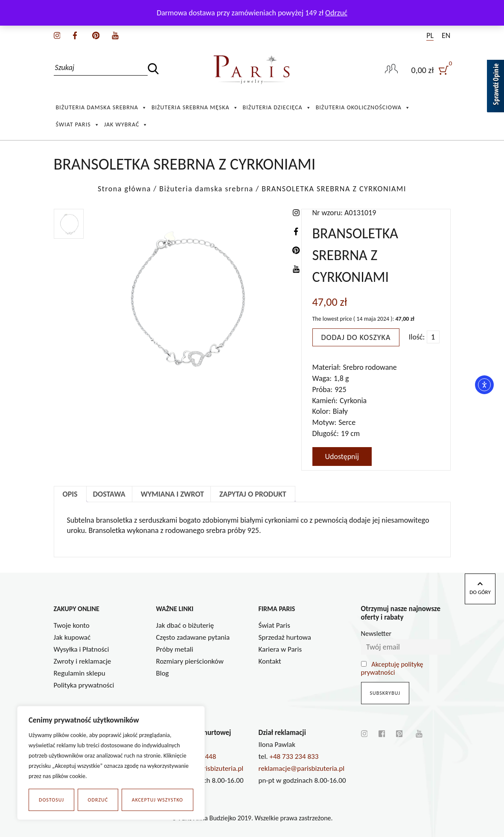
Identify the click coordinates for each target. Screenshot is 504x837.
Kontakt (270, 661)
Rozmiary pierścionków (190, 661)
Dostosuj (51, 800)
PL (430, 35)
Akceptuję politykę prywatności (392, 668)
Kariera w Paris (280, 649)
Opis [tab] (70, 494)
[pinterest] (96, 35)
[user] (431, 70)
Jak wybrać (126, 125)
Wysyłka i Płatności (82, 649)
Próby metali (175, 649)
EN (446, 35)
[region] (111, 763)
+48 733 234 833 (294, 757)
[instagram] (57, 35)
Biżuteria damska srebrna (102, 108)
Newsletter (376, 634)
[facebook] (75, 35)
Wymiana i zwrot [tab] (172, 494)
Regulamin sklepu (80, 673)
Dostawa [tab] (109, 494)
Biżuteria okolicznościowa (363, 108)
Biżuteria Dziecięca (277, 108)
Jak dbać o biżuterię (185, 625)
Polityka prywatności (84, 685)
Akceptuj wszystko (157, 800)
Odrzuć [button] (336, 13)
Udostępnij (342, 457)
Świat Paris (78, 125)
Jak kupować (72, 637)
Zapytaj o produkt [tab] (253, 494)
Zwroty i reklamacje (83, 661)
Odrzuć (98, 800)
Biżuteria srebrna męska (195, 108)
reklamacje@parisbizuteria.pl (302, 768)
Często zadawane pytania (193, 637)
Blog (163, 673)
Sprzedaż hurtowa (285, 637)
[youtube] (115, 35)
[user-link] (391, 70)
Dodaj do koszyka (356, 337)
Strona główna (124, 189)
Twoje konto (72, 625)
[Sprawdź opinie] (495, 88)
